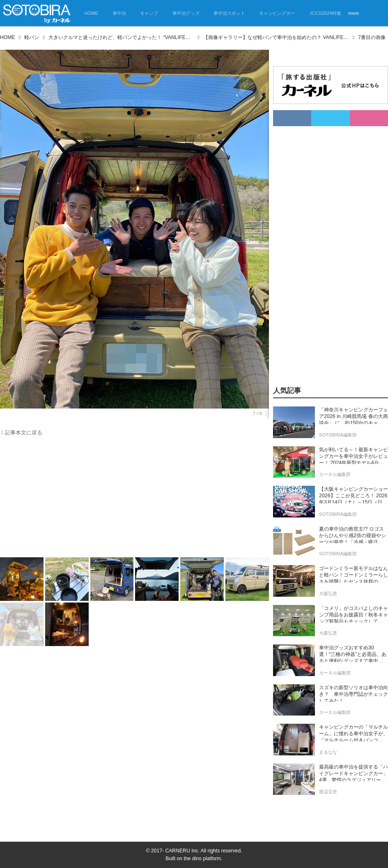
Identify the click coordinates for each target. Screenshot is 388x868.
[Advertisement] (130, 499)
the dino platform (202, 859)
